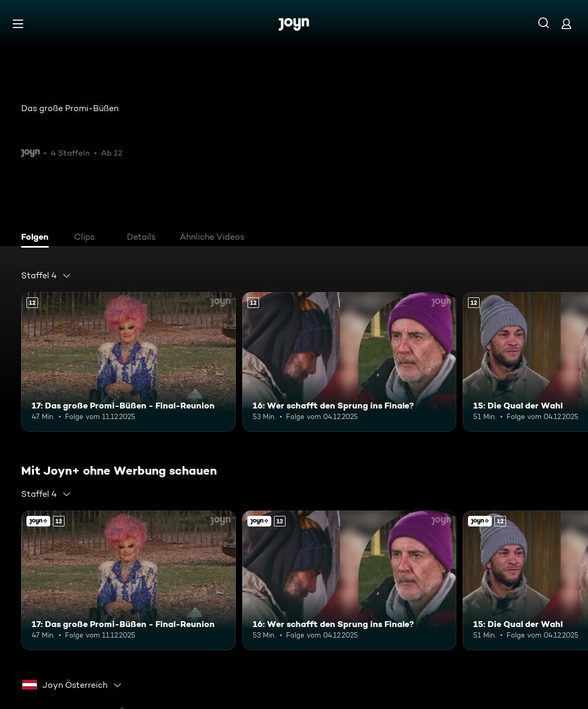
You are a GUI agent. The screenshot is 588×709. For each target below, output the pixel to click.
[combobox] (46, 276)
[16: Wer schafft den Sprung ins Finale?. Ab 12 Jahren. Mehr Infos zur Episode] (350, 362)
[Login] (566, 24)
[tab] (38, 238)
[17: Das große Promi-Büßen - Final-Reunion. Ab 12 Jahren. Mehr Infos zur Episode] (128, 362)
